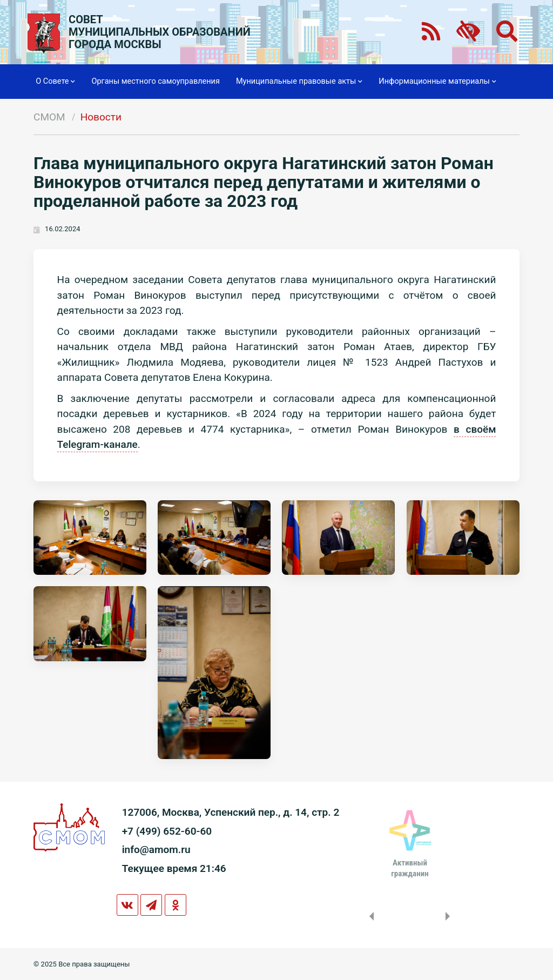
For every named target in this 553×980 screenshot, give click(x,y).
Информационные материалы (437, 82)
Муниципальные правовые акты (299, 82)
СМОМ (49, 117)
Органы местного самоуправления (155, 81)
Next (450, 916)
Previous (369, 916)
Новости (101, 117)
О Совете (55, 82)
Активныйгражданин (410, 868)
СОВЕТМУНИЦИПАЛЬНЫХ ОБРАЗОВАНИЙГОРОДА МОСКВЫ (160, 32)
